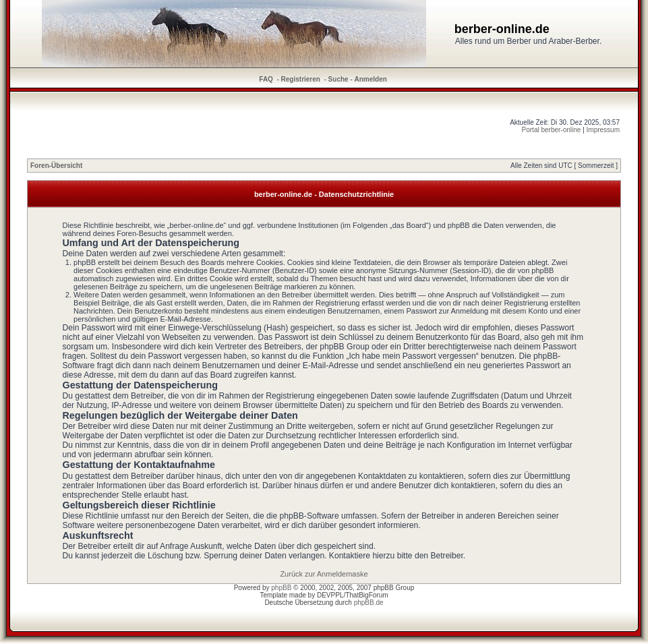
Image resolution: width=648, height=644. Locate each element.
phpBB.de (369, 603)
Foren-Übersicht (56, 166)
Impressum (603, 130)
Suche (338, 79)
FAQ (266, 79)
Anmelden (371, 79)
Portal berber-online (552, 130)
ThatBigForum (366, 595)
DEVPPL (330, 595)
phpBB (281, 588)
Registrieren (301, 79)
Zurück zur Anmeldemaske (324, 574)
